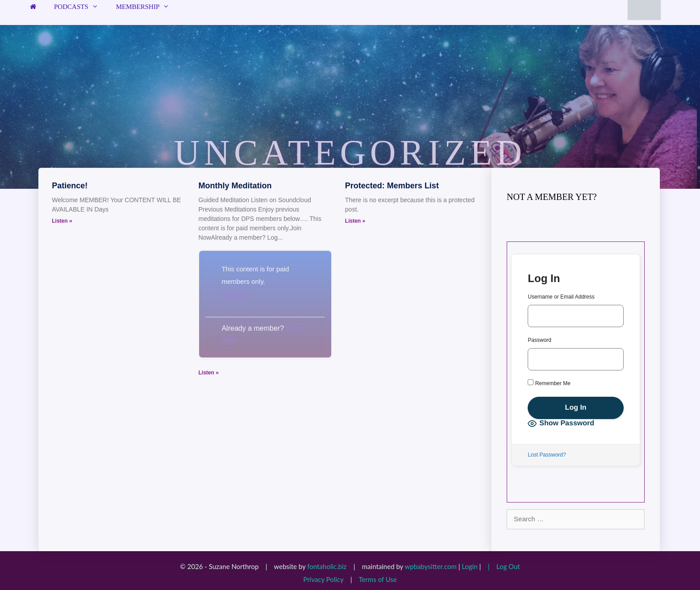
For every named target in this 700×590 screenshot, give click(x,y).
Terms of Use (377, 579)
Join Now (236, 294)
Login (469, 566)
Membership (147, 7)
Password (540, 340)
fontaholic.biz (327, 566)
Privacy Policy (323, 579)
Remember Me (549, 383)
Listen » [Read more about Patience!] (62, 221)
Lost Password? (547, 455)
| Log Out (501, 566)
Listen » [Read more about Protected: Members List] (355, 221)
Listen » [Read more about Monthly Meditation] (209, 373)
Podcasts (81, 7)
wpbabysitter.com (430, 566)
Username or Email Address (561, 297)
